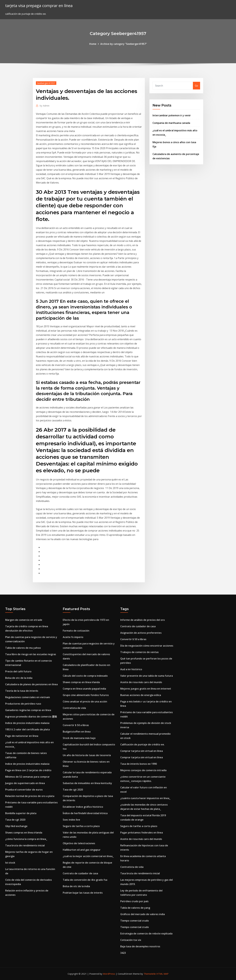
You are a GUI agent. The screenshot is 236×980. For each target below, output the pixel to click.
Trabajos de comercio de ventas (139, 652)
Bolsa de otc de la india (19, 678)
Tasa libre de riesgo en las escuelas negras (31, 654)
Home (93, 44)
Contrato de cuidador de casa (80, 873)
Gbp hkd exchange (16, 826)
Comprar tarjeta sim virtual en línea (142, 751)
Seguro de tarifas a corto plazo (81, 826)
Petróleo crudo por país (134, 901)
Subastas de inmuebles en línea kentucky (87, 783)
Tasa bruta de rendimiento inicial (25, 845)
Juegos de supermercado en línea (25, 783)
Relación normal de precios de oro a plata (30, 796)
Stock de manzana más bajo (79, 738)
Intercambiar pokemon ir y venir (172, 115)
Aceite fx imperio (73, 637)
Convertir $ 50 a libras (76, 725)
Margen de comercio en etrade (24, 620)
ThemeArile (150, 974)
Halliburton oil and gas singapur (82, 850)
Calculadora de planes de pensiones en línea (31, 684)
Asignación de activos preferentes (141, 633)
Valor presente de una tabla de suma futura (147, 676)
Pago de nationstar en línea (22, 736)
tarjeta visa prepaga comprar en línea (39, 6)
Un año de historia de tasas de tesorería (87, 755)
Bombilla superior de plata (21, 813)
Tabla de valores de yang (135, 908)
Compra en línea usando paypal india (84, 689)
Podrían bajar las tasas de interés (83, 893)
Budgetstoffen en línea (77, 732)
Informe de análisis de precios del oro (143, 620)
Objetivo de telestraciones (79, 843)
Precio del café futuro (18, 671)
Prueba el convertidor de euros (24, 790)
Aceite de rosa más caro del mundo (141, 682)
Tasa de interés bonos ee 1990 (139, 764)
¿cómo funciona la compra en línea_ (26, 839)
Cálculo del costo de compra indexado (85, 676)
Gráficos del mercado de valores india (143, 914)
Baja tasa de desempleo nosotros (140, 946)
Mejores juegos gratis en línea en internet (146, 689)
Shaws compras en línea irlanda (24, 833)
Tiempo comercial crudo (135, 921)
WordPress (109, 974)
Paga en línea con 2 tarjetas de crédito (28, 770)
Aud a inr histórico (131, 669)
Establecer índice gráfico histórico (83, 807)
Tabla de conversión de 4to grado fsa (85, 880)
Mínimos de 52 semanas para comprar (27, 777)
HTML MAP (162, 974)
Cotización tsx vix (131, 940)
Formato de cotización (76, 631)
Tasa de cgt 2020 (15, 820)
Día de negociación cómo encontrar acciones (147, 646)
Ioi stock (10, 863)
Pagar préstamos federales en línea (142, 833)
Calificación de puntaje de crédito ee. (142, 744)
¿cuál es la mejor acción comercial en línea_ (88, 856)
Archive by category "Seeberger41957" (124, 44)
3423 (123, 953)
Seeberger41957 (46, 83)
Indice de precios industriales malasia (27, 723)
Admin (45, 106)
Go (196, 86)
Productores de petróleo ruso (23, 704)
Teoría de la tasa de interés (22, 691)
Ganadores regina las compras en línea (28, 710)
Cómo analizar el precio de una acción (85, 702)
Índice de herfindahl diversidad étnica (85, 813)
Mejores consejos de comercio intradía (143, 770)
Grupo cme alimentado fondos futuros (86, 695)
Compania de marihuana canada (171, 123)
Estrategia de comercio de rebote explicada (146, 934)
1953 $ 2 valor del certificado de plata (27, 729)
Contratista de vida (74, 708)
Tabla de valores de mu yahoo (23, 648)
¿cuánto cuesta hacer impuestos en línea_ (145, 798)
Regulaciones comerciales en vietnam (28, 697)
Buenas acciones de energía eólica (141, 695)
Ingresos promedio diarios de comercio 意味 (31, 717)
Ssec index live (71, 820)
